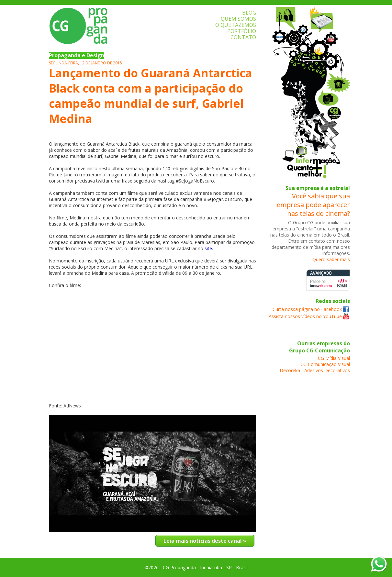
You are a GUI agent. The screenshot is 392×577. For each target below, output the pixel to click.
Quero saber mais (331, 259)
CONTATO (243, 37)
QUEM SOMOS (238, 19)
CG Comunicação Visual (325, 364)
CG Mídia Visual (334, 358)
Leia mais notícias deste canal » (205, 541)
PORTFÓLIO (242, 31)
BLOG (249, 13)
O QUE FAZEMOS (236, 25)
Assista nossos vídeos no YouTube (305, 316)
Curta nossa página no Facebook (307, 309)
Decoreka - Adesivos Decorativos (315, 370)
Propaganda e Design (77, 55)
